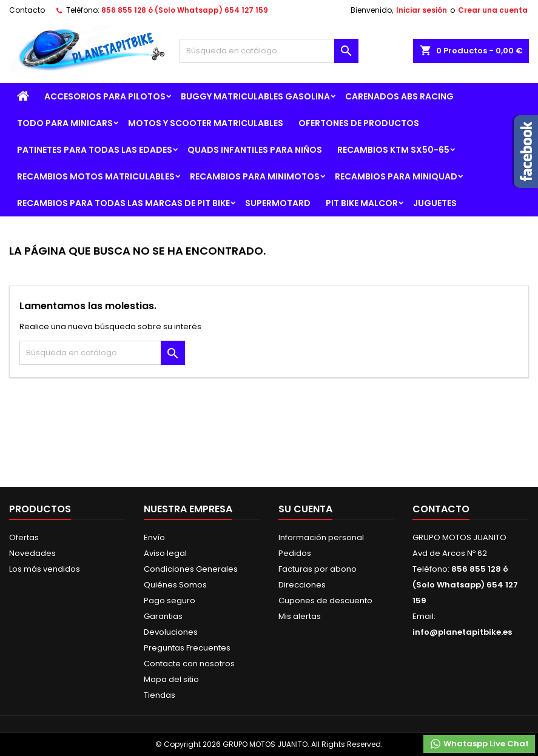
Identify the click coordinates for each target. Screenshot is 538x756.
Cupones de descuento (325, 600)
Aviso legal (165, 553)
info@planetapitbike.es (462, 632)
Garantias (163, 616)
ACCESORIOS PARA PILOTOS (105, 96)
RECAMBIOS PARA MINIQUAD (396, 176)
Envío (154, 537)
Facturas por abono (318, 569)
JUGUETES (435, 203)
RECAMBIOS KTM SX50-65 (393, 150)
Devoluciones (171, 632)
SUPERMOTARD (278, 203)
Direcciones (302, 585)
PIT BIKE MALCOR (362, 203)
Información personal (321, 537)
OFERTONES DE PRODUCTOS (359, 123)
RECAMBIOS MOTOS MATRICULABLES (96, 176)
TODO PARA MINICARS (65, 123)
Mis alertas (300, 616)
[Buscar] (269, 51)
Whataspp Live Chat (479, 744)
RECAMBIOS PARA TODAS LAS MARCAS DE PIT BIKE (123, 203)
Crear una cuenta (493, 10)
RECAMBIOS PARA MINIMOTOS (255, 176)
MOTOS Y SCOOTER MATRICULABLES (206, 123)
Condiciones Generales (191, 569)
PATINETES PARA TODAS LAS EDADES (95, 150)
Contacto (27, 10)
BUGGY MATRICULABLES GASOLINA (255, 96)
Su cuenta (305, 509)
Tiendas (160, 695)
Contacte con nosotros (189, 664)
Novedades (32, 553)
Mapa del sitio (171, 679)
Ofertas (24, 537)
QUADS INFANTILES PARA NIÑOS (255, 150)
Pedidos (295, 553)
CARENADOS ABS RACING (399, 96)
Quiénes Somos (175, 585)
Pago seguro (170, 600)
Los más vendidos (45, 569)
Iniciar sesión (422, 10)
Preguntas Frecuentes (187, 648)
